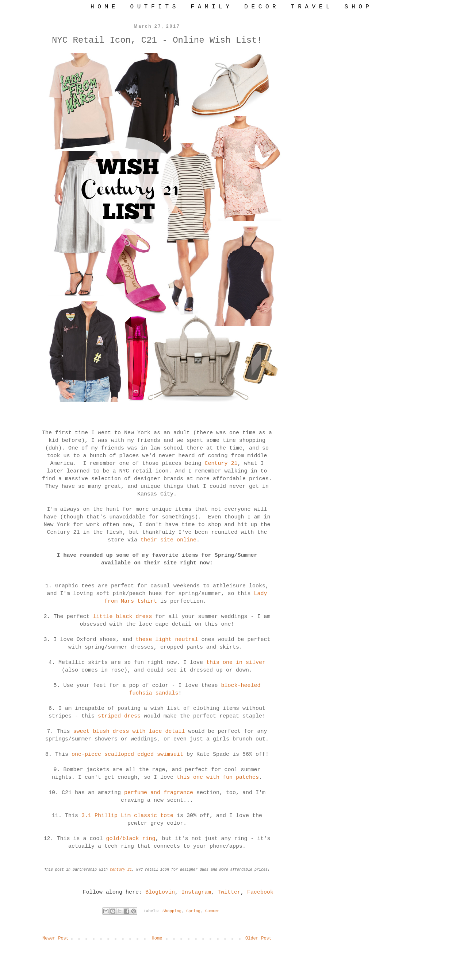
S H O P (357, 7)
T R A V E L (310, 7)
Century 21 (221, 464)
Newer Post (55, 938)
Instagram (196, 892)
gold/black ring (131, 839)
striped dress (119, 716)
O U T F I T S (153, 7)
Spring (193, 911)
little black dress (122, 617)
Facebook (260, 892)
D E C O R (260, 7)
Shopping (172, 911)
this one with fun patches (218, 777)
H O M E (103, 7)
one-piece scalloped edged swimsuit (127, 755)
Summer (212, 911)
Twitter (229, 892)
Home (157, 938)
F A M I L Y (210, 7)
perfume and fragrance (160, 793)
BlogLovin (160, 892)
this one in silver (236, 663)
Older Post (258, 938)
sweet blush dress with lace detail (129, 732)
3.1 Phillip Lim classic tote (127, 816)
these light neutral (167, 640)
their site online (168, 540)
